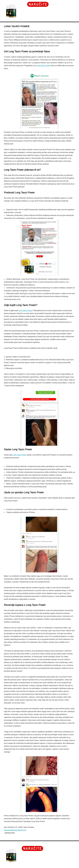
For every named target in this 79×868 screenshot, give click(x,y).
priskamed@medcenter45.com (15, 830)
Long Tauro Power (44, 66)
